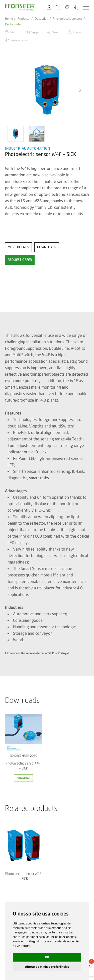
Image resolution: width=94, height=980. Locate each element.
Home (9, 19)
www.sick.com (19, 40)
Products (23, 19)
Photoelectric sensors (68, 19)
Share (55, 32)
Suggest (36, 32)
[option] (47, 90)
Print (13, 32)
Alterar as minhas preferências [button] (47, 967)
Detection (42, 19)
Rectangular (13, 24)
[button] (80, 90)
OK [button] (47, 957)
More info (78, 32)
